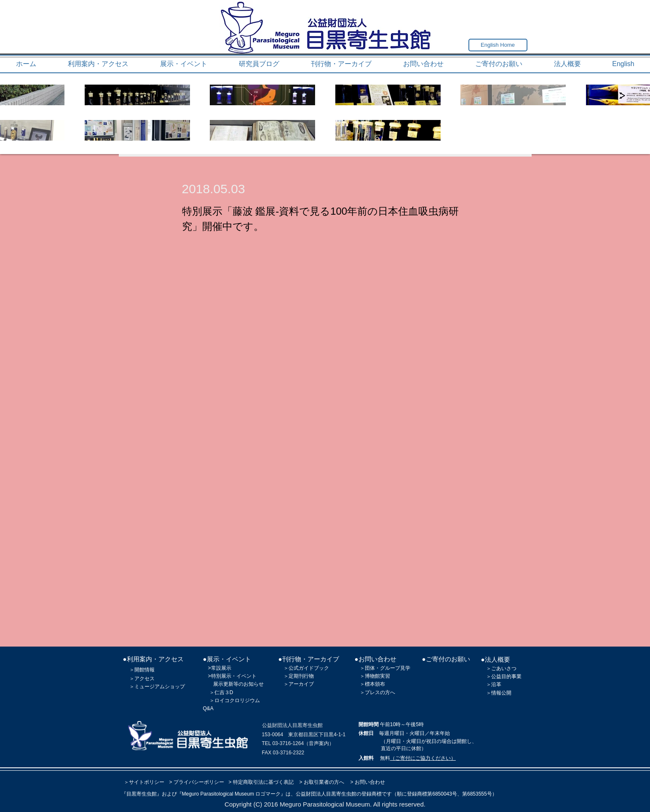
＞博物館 (370, 676)
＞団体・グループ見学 (385, 668)
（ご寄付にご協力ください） (423, 758)
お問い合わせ (370, 782)
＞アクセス (142, 679)
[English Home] (498, 45)
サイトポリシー (147, 782)
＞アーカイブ (299, 684)
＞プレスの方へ (377, 692)
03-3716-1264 (288, 743)
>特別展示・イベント (232, 676)
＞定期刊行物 (299, 676)
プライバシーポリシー (199, 782)
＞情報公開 (499, 693)
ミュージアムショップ (160, 687)
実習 (385, 676)
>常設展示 (220, 668)
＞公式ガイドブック (306, 668)
